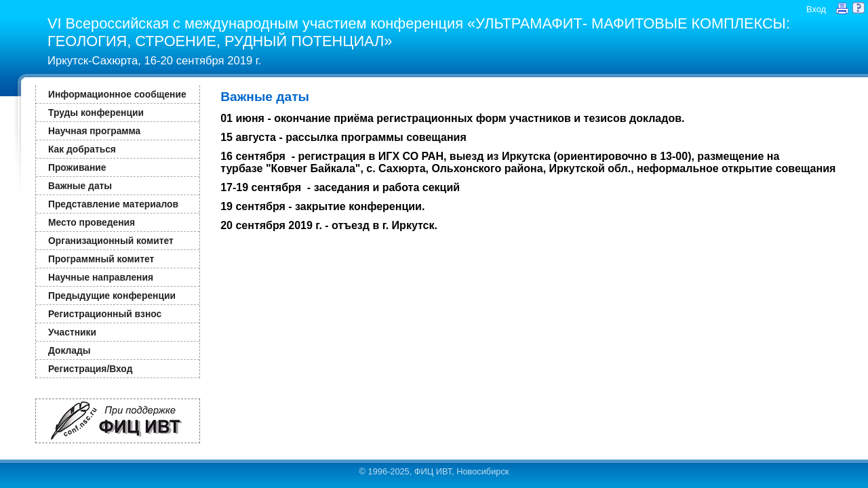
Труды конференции (96, 113)
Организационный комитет (111, 241)
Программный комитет (101, 259)
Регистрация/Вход (90, 369)
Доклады (70, 350)
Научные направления (101, 277)
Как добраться (82, 149)
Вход (816, 9)
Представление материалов (113, 204)
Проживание (77, 167)
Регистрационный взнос (105, 314)
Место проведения (92, 222)
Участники (72, 332)
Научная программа (94, 131)
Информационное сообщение (117, 94)
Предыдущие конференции (112, 296)
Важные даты (80, 186)
